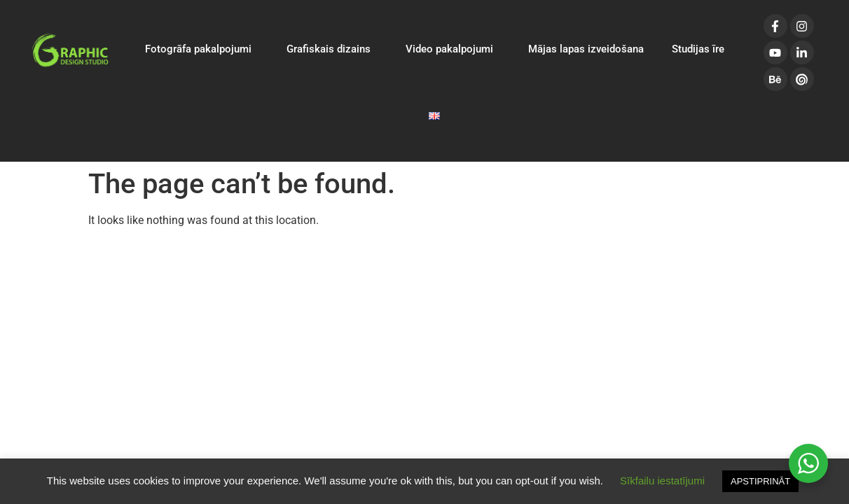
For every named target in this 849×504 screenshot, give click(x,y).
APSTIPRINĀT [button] (760, 481)
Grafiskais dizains (332, 49)
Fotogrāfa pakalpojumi (202, 49)
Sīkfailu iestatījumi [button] (662, 481)
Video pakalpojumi (453, 49)
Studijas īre (698, 49)
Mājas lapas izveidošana (586, 49)
